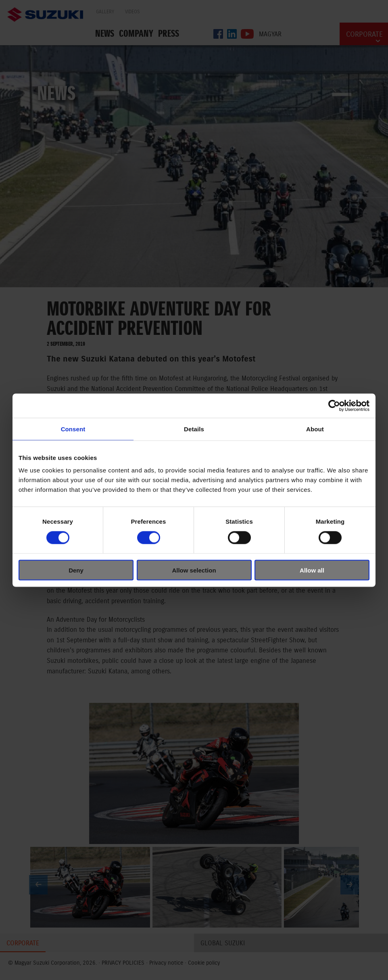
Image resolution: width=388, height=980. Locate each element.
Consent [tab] (73, 429)
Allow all (312, 570)
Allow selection (194, 570)
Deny (76, 570)
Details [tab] (194, 429)
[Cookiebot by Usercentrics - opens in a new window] (334, 405)
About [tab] (315, 429)
